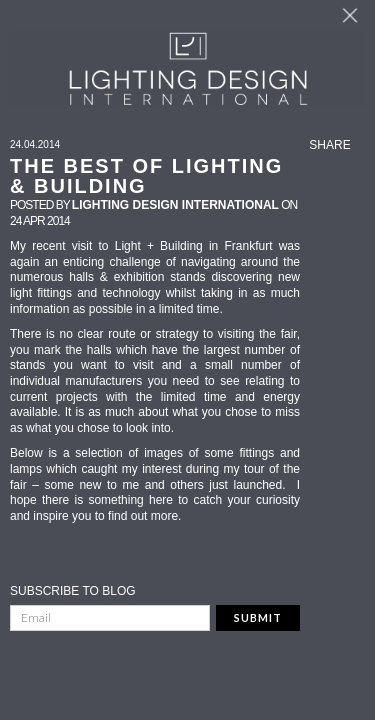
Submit (258, 617)
